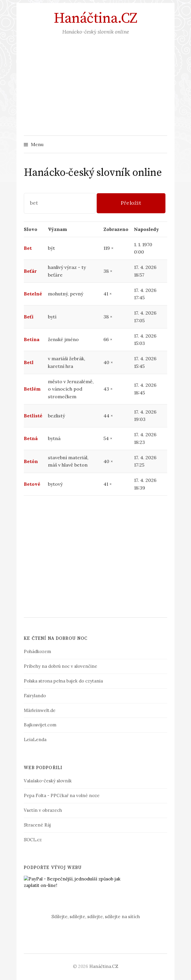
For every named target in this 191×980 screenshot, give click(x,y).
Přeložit (131, 203)
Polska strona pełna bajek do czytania (63, 681)
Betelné (33, 294)
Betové (32, 484)
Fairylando (35, 696)
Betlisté (33, 416)
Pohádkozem (37, 651)
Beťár (30, 271)
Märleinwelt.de (40, 710)
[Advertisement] (95, 91)
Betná (31, 438)
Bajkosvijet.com (40, 725)
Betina (32, 339)
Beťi (29, 317)
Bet (28, 248)
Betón (31, 461)
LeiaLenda (35, 739)
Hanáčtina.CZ (95, 19)
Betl (29, 362)
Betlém (32, 389)
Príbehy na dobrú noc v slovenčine (61, 666)
